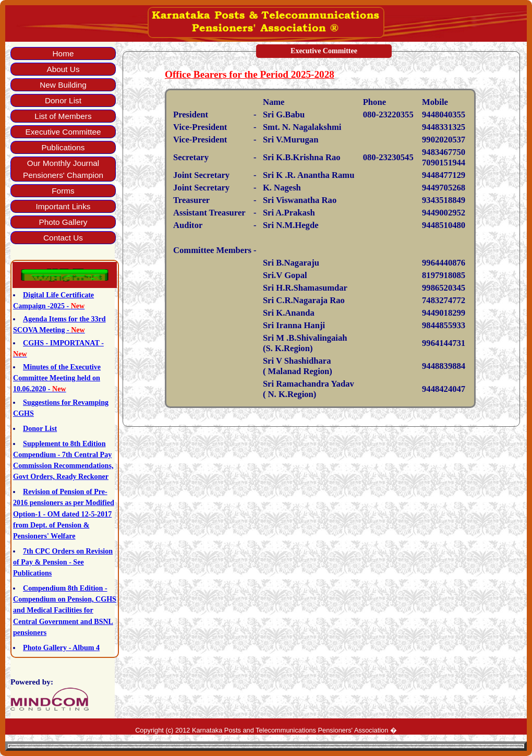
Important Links (63, 206)
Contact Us (63, 238)
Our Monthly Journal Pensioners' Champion (63, 169)
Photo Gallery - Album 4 (61, 647)
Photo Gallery (63, 222)
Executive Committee (63, 132)
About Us (63, 69)
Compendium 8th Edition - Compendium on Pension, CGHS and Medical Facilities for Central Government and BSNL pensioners (65, 610)
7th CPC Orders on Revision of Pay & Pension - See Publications (63, 562)
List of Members (63, 116)
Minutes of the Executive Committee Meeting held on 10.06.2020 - (57, 378)
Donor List (63, 100)
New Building (63, 85)
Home (63, 53)
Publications (63, 147)
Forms (63, 191)
